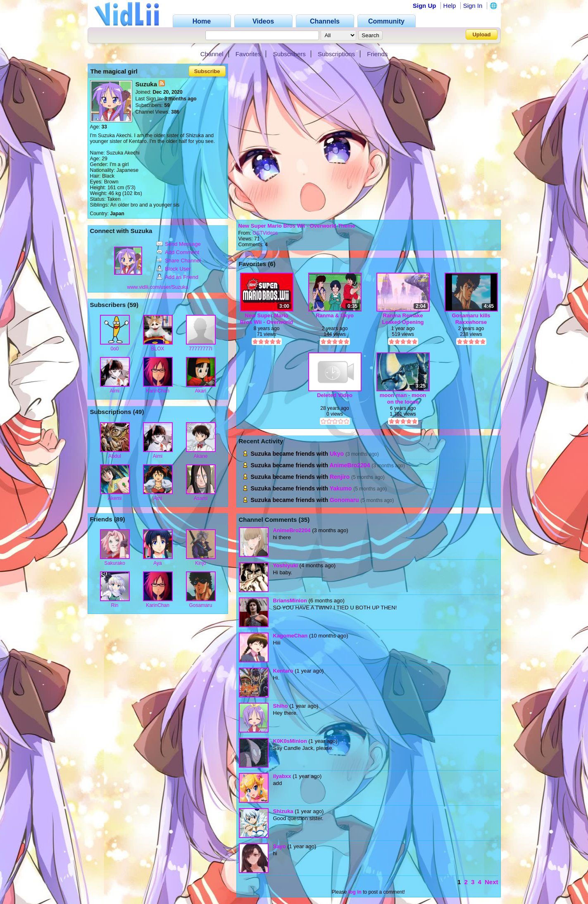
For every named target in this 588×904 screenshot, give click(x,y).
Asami (201, 498)
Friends (377, 54)
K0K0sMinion (290, 741)
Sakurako (115, 563)
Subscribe (207, 71)
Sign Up (425, 6)
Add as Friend (177, 277)
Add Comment (178, 252)
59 (133, 305)
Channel (212, 54)
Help (450, 6)
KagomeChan (290, 636)
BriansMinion (290, 601)
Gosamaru (200, 605)
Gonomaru (344, 500)
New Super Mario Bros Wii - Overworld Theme (297, 226)
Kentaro (283, 671)
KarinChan (158, 391)
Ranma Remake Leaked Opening (403, 319)
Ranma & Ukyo (335, 315)
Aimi (115, 391)
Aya (157, 563)
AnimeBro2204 (350, 465)
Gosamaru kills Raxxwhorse (471, 319)
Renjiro (340, 477)
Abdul (115, 456)
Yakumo (341, 488)
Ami (158, 498)
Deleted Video (335, 395)
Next (492, 882)
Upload (481, 34)
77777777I (201, 349)
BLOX (157, 349)
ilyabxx (282, 776)
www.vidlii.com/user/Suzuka (157, 287)
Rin (114, 605)
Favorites (248, 54)
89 (120, 519)
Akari (201, 391)
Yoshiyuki (286, 565)
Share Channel (179, 260)
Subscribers (289, 54)
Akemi (115, 498)
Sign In (473, 6)
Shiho (281, 706)
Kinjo (201, 563)
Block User (174, 269)
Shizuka (283, 811)
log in (355, 892)
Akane (200, 456)
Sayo (280, 846)
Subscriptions (336, 54)
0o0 (114, 349)
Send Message (179, 244)
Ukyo (337, 454)
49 (139, 412)
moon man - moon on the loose (403, 398)
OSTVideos (265, 233)
